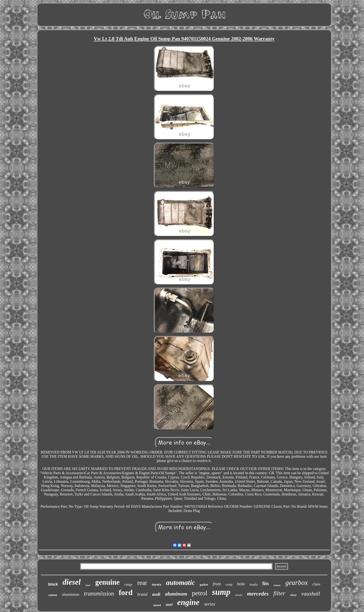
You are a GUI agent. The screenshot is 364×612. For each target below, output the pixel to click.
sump (221, 592)
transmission (99, 593)
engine (188, 602)
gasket (204, 585)
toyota (156, 584)
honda (254, 585)
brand (142, 594)
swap (229, 585)
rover (88, 585)
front (217, 584)
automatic (180, 582)
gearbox (297, 583)
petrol (200, 593)
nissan (239, 595)
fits (266, 583)
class (316, 584)
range (129, 584)
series (210, 604)
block (53, 584)
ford (126, 592)
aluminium (70, 594)
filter (279, 593)
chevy (293, 595)
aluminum (176, 594)
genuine (107, 582)
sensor (277, 585)
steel (169, 605)
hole (241, 584)
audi (156, 594)
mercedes (258, 594)
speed (157, 605)
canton (53, 595)
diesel (72, 582)
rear (142, 583)
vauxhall (311, 594)
